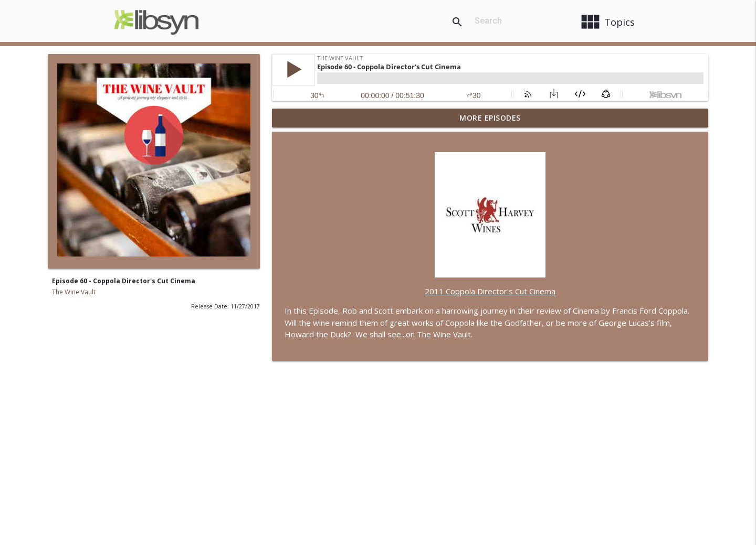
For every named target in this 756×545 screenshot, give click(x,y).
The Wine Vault (74, 292)
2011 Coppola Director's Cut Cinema (490, 291)
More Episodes (490, 118)
